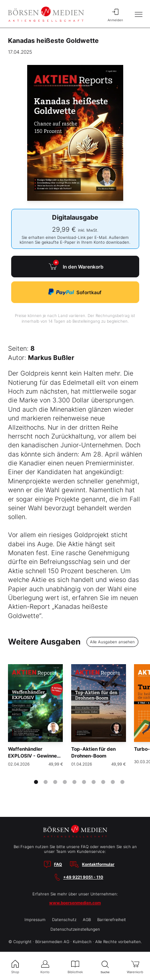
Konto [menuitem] (45, 966)
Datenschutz (64, 919)
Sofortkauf (75, 292)
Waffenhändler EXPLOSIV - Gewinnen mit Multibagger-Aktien (34, 759)
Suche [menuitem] (105, 966)
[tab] (36, 782)
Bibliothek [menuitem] (75, 966)
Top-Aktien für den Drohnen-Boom (93, 752)
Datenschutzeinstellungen (75, 929)
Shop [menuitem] (15, 966)
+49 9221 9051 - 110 (83, 877)
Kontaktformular (98, 864)
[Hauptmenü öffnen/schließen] (138, 14)
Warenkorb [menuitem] (135, 966)
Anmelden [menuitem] (115, 14)
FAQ (58, 864)
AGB (87, 919)
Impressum (35, 919)
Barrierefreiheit (112, 919)
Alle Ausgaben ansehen (112, 642)
